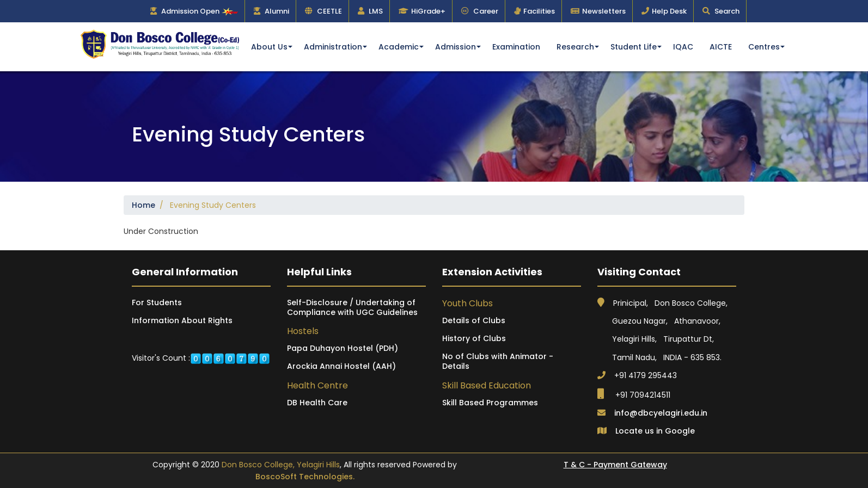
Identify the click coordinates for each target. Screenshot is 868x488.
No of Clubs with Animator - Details (498, 361)
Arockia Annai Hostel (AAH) (341, 366)
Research (575, 47)
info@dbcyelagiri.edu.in (661, 413)
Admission (456, 47)
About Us (269, 47)
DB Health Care (317, 403)
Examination (516, 47)
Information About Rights (182, 320)
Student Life (634, 47)
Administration (333, 47)
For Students (157, 302)
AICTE (721, 47)
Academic (399, 47)
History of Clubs (474, 338)
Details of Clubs (474, 320)
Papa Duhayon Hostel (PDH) (343, 348)
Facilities (539, 11)
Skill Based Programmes (490, 403)
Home (143, 205)
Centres (764, 47)
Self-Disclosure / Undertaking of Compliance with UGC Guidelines (352, 307)
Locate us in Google (655, 431)
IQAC (683, 47)
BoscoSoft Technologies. (305, 477)
